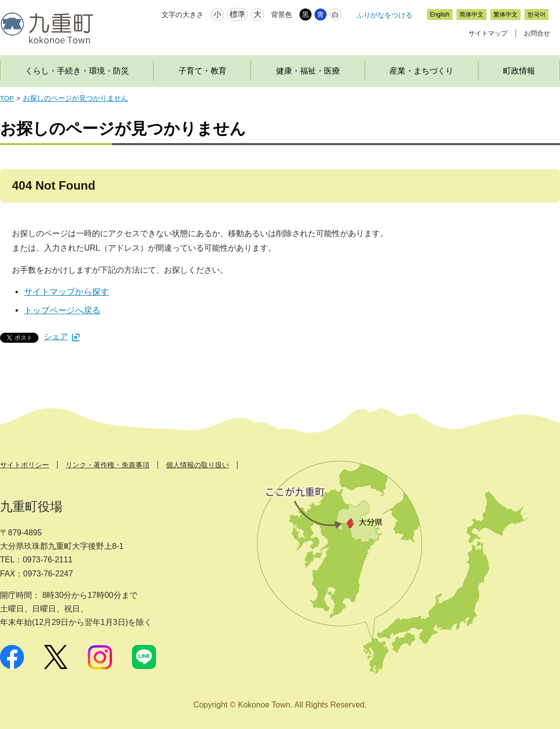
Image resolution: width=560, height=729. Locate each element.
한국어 (536, 15)
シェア (62, 336)
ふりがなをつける (384, 15)
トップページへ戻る (62, 310)
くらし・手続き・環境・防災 (77, 71)
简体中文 (471, 15)
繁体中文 (505, 15)
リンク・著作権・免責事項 (107, 465)
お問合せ (537, 33)
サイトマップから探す (66, 292)
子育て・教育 (202, 71)
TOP (7, 98)
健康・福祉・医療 (308, 71)
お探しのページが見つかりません (75, 98)
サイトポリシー (24, 465)
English (440, 15)
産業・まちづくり (421, 71)
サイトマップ (488, 33)
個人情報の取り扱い (197, 465)
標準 (237, 14)
